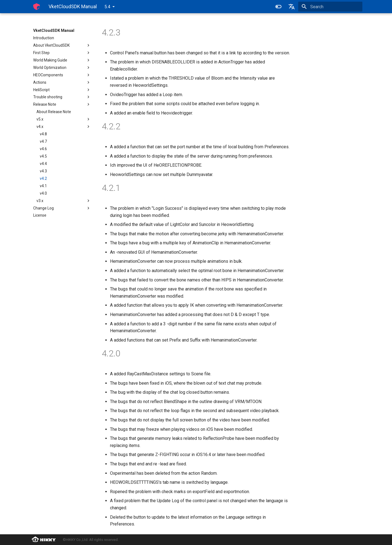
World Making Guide (62, 60)
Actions (62, 82)
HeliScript (62, 90)
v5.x (64, 119)
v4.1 (43, 186)
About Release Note (54, 112)
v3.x (64, 201)
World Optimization (62, 68)
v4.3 (43, 171)
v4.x (64, 127)
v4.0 (43, 193)
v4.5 (43, 156)
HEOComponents (62, 75)
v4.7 (43, 141)
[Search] (330, 7)
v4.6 (43, 149)
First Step (62, 53)
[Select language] (292, 7)
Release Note (62, 104)
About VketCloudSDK (62, 45)
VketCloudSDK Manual (54, 30)
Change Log (62, 208)
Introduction (44, 38)
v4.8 (43, 134)
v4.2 (43, 178)
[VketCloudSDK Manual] (36, 7)
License (40, 215)
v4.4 (43, 164)
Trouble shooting (62, 97)
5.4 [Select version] (107, 7)
